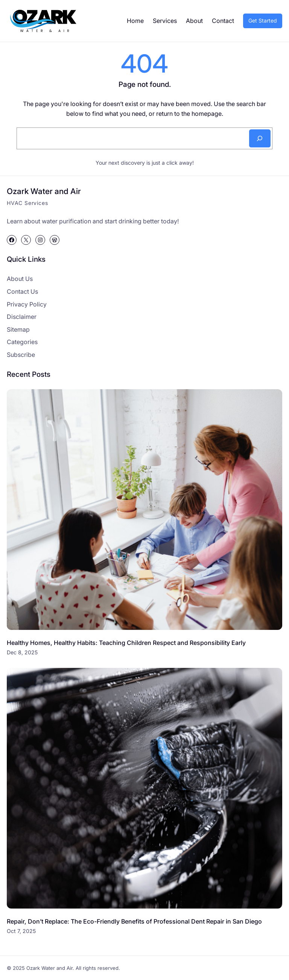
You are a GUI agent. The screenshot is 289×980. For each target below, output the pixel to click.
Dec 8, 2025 (22, 652)
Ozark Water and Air (44, 191)
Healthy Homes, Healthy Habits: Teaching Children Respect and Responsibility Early (126, 643)
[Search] (260, 138)
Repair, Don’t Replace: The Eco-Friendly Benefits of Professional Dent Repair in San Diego (134, 921)
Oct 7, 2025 (21, 931)
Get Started (263, 20)
